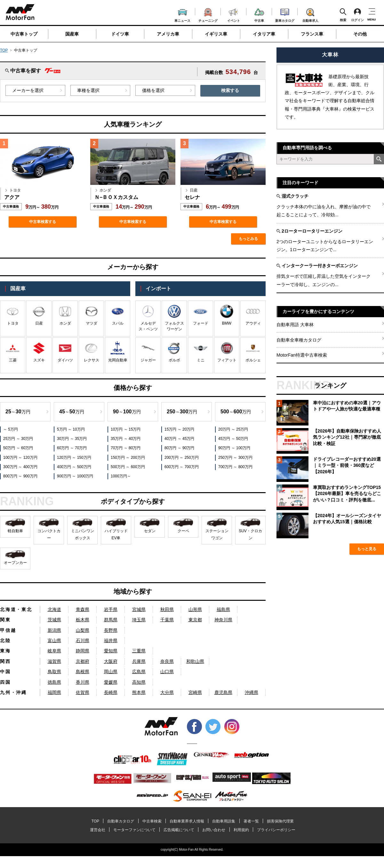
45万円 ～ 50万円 (233, 439)
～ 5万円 (11, 429)
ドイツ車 (120, 34)
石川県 (83, 641)
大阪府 (111, 661)
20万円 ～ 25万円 (233, 429)
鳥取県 (54, 672)
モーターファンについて (134, 830)
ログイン (357, 15)
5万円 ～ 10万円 (71, 429)
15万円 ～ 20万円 (179, 429)
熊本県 (139, 692)
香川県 (83, 682)
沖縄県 (252, 692)
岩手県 (111, 609)
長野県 (111, 630)
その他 (360, 34)
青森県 (83, 609)
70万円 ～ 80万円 (126, 448)
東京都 (195, 620)
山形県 (195, 609)
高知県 (139, 682)
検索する (230, 90)
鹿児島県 (223, 692)
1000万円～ (121, 476)
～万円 (18, 412)
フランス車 (312, 34)
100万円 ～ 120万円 (20, 458)
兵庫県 (139, 661)
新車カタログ (285, 14)
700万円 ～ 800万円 (235, 467)
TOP (4, 50)
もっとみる (248, 239)
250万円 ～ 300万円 (235, 458)
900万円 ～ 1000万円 (75, 476)
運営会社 (98, 830)
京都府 (83, 661)
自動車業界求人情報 (187, 821)
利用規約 (241, 830)
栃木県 (83, 620)
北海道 (54, 609)
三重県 (139, 651)
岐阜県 (54, 651)
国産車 (72, 34)
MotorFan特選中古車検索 (302, 355)
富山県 (54, 641)
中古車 (259, 14)
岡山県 (111, 672)
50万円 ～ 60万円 (18, 448)
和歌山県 (195, 661)
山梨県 (83, 630)
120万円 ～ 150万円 (74, 458)
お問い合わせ (214, 830)
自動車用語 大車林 (295, 325)
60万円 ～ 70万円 (72, 448)
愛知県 (111, 651)
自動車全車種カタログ (299, 340)
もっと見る (367, 549)
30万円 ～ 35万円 (72, 439)
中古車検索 (152, 821)
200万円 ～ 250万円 (182, 458)
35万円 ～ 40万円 (126, 439)
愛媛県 (111, 682)
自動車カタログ (121, 821)
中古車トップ (24, 34)
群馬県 (111, 620)
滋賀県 (54, 661)
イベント (234, 15)
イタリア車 (264, 34)
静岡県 (83, 651)
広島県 (139, 672)
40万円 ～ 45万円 (179, 439)
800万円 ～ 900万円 (20, 476)
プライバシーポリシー (276, 830)
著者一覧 (251, 821)
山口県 (167, 672)
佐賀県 (83, 692)
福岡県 (54, 692)
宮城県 (139, 609)
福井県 (111, 641)
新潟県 (54, 630)
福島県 (223, 609)
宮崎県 (195, 692)
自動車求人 (310, 14)
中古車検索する (43, 222)
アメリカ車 (168, 34)
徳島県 (54, 682)
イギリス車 (216, 34)
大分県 (167, 692)
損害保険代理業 (280, 821)
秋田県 (167, 609)
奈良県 (167, 661)
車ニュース (182, 15)
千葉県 (167, 620)
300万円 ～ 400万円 (20, 467)
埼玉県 (139, 620)
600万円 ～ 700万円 (182, 467)
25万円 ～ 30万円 (18, 439)
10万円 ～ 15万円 (126, 429)
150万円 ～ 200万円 (128, 458)
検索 (343, 15)
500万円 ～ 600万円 (128, 467)
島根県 (83, 672)
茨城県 (54, 620)
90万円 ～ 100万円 (234, 448)
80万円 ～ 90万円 (179, 448)
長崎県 (111, 692)
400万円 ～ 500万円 (74, 467)
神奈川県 (223, 620)
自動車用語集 (224, 821)
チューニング (208, 14)
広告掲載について (179, 830)
